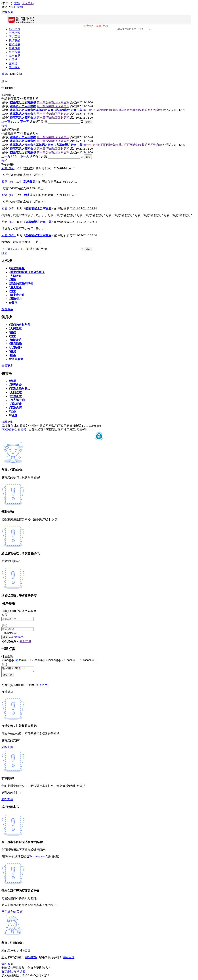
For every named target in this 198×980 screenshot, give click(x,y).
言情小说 (14, 33)
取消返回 (20, 973)
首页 (4, 74)
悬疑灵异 (14, 48)
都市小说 (14, 29)
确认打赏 (8, 676)
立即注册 (25, 641)
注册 (12, 7)
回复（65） (9, 208)
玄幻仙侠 (14, 44)
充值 (98, 26)
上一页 (6, 122)
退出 (17, 3)
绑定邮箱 (31, 958)
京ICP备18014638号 (14, 430)
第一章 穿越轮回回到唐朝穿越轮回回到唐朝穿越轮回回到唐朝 (123, 110)
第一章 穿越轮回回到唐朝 (53, 102)
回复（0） (8, 168)
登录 (4, 7)
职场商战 (14, 41)
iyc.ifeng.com (38, 857)
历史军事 (14, 37)
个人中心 (28, 3)
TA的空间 (16, 74)
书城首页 (7, 12)
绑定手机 (69, 958)
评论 (4, 664)
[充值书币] (42, 686)
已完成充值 (9, 913)
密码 (4, 625)
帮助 (20, 7)
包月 (106, 26)
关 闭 (20, 913)
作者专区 (89, 26)
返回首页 (7, 965)
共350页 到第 (38, 122)
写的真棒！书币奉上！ (20, 670)
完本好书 (14, 56)
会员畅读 (14, 52)
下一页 (25, 122)
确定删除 (7, 973)
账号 (4, 615)
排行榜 (13, 60)
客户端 (13, 63)
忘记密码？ (16, 637)
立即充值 (7, 748)
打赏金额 (7, 656)
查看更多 (7, 309)
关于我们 (14, 67)
